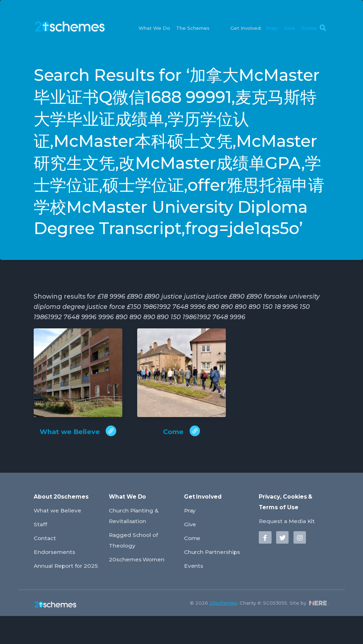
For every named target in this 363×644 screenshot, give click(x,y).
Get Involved (205, 516)
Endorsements (57, 570)
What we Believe (61, 530)
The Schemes (193, 28)
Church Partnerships (218, 570)
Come (309, 28)
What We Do (154, 28)
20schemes (224, 631)
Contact (46, 557)
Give (290, 28)
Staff (41, 543)
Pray (272, 28)
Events (195, 594)
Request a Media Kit (291, 540)
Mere (318, 631)
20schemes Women (141, 577)
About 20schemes (63, 516)
